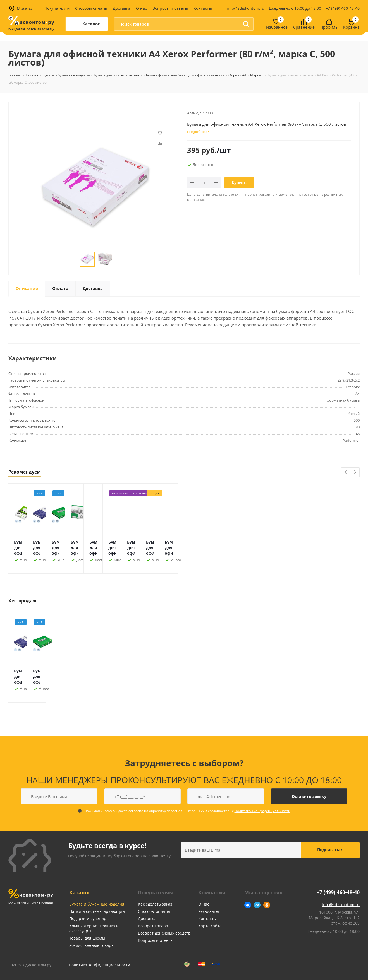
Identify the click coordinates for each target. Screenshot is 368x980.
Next (355, 473)
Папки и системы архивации (97, 911)
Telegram (257, 905)
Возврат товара (153, 926)
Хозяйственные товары (92, 945)
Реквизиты (209, 911)
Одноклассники (267, 905)
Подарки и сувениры (89, 919)
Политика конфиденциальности (99, 965)
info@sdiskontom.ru (246, 8)
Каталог (80, 892)
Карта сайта (210, 926)
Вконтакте (248, 905)
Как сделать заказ (155, 904)
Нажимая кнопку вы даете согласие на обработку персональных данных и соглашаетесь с (187, 811)
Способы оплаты (91, 8)
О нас (141, 8)
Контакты (203, 8)
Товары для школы (87, 938)
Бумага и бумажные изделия (97, 904)
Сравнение (304, 27)
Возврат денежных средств (164, 933)
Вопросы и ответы (170, 8)
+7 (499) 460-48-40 (343, 8)
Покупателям (57, 8)
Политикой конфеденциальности (262, 811)
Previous (346, 473)
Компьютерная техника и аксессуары (94, 928)
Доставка (122, 8)
